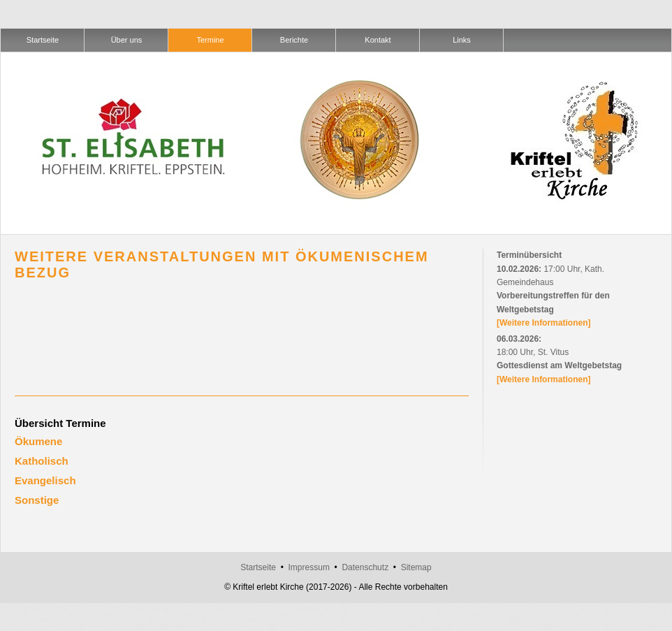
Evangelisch (45, 480)
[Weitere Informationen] (543, 323)
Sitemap (416, 567)
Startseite (258, 567)
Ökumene (38, 441)
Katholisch (42, 461)
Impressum (309, 567)
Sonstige (37, 500)
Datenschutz (365, 567)
